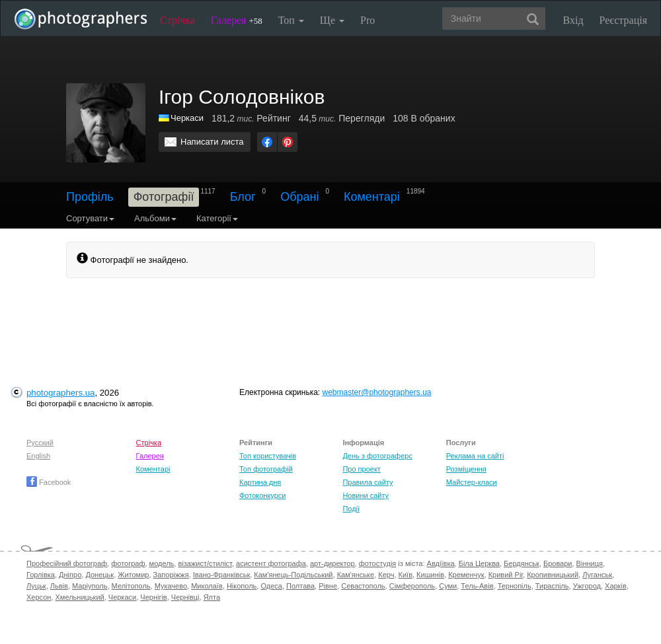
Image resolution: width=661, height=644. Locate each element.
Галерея (237, 20)
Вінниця (590, 563)
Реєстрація (623, 20)
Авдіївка (441, 563)
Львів (59, 586)
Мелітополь (131, 586)
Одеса (271, 586)
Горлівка (41, 575)
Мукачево (171, 586)
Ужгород (587, 586)
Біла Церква (479, 563)
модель (162, 563)
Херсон (39, 597)
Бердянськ (522, 563)
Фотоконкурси (262, 495)
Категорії (217, 218)
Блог (243, 197)
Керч (386, 575)
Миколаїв (207, 586)
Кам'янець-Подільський (293, 575)
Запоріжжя (171, 575)
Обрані (299, 197)
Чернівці (185, 597)
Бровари (558, 563)
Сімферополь (412, 586)
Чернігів (153, 597)
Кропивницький (553, 575)
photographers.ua (60, 393)
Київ (406, 575)
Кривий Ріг (506, 575)
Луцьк (36, 586)
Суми (448, 586)
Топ (291, 20)
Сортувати (90, 218)
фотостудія (378, 563)
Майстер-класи (472, 482)
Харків (616, 586)
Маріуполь (90, 586)
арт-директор (332, 563)
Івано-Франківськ (221, 575)
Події (351, 509)
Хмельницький (80, 597)
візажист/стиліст (205, 563)
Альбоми (155, 218)
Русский (40, 443)
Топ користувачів (268, 456)
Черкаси (187, 118)
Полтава (300, 586)
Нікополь (242, 586)
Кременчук (466, 575)
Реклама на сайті (475, 456)
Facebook (49, 482)
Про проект (361, 469)
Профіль (90, 197)
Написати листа (212, 142)
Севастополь (363, 586)
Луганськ (597, 575)
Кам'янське (356, 575)
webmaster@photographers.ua (377, 392)
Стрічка (177, 20)
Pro (368, 20)
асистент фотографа (271, 563)
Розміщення (466, 469)
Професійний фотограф (67, 563)
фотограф (128, 563)
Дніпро (70, 575)
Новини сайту (366, 495)
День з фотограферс (377, 456)
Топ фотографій (266, 469)
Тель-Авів (477, 586)
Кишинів (430, 575)
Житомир (133, 575)
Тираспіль (552, 586)
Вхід (573, 20)
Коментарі (372, 197)
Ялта (212, 597)
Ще (332, 20)
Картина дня (260, 482)
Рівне (328, 586)
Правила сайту (368, 482)
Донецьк (99, 575)
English (38, 456)
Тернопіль (515, 586)
